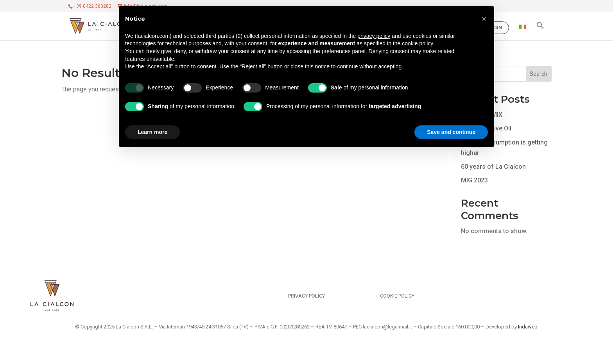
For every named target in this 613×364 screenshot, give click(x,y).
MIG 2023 (474, 180)
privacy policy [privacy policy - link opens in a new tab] (374, 36)
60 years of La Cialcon (493, 167)
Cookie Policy (397, 296)
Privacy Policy (306, 296)
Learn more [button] (152, 132)
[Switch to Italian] (523, 32)
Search (539, 74)
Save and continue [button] (451, 132)
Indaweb (528, 327)
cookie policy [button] (417, 43)
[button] (540, 31)
